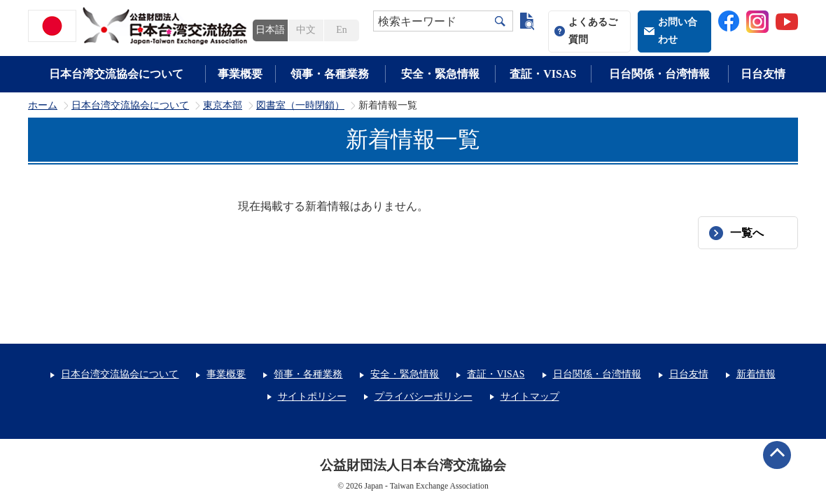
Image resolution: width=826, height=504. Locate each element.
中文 (306, 30)
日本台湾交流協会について (116, 74)
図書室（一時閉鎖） (300, 106)
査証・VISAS (543, 74)
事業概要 (240, 74)
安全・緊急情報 (440, 74)
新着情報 (756, 374)
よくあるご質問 (593, 31)
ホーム (43, 106)
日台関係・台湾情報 (659, 74)
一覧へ (747, 233)
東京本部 (223, 106)
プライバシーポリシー (423, 397)
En (341, 30)
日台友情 (763, 74)
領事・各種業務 (330, 74)
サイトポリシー (312, 397)
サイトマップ (530, 397)
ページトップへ (777, 455)
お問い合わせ (678, 31)
